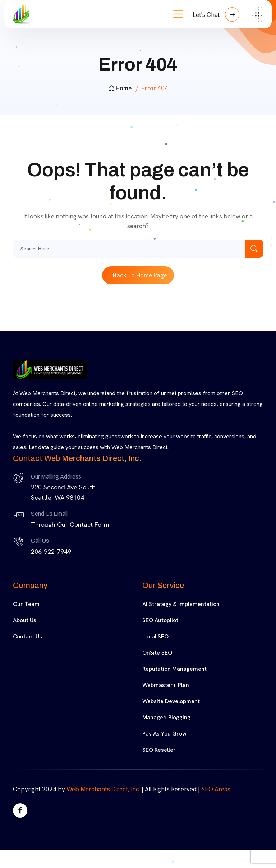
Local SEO (155, 636)
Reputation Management (174, 669)
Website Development (171, 701)
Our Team (26, 604)
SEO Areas (216, 789)
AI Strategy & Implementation (181, 604)
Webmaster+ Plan (166, 685)
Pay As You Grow (164, 734)
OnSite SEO (157, 653)
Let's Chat (216, 14)
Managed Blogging (166, 717)
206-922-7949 (51, 551)
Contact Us (27, 636)
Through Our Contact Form (70, 525)
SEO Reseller (159, 750)
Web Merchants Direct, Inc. (103, 789)
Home (120, 88)
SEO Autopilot (160, 620)
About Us (25, 620)
